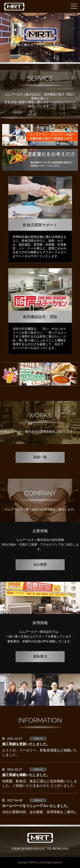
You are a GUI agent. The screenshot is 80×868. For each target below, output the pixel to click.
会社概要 (40, 565)
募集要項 (40, 657)
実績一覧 (40, 457)
